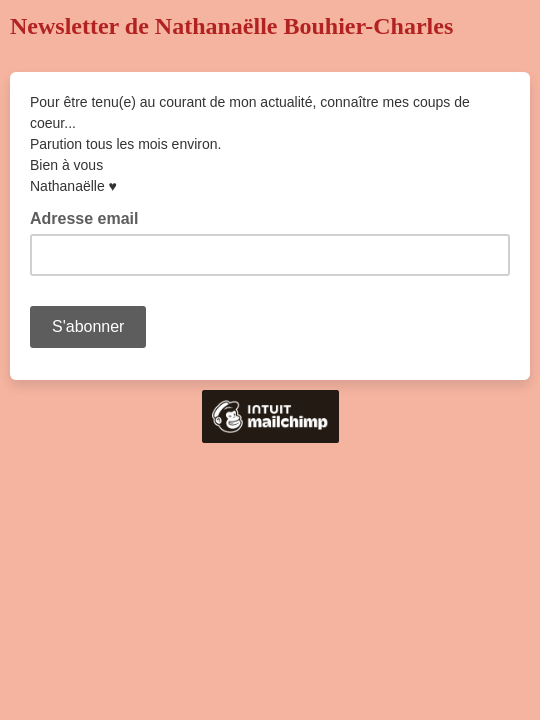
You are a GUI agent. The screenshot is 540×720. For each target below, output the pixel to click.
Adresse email (90, 217)
